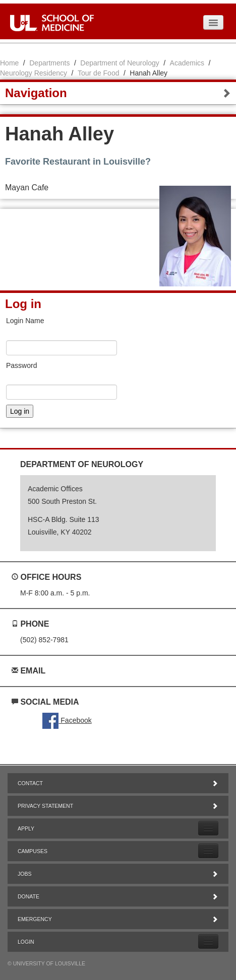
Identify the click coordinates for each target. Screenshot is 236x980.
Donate (118, 896)
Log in (23, 304)
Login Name (25, 321)
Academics (187, 63)
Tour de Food (99, 73)
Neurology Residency (34, 73)
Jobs (118, 874)
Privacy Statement (118, 806)
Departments (49, 63)
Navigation (118, 93)
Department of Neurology (120, 63)
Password (21, 365)
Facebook (67, 720)
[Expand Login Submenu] (208, 941)
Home (9, 63)
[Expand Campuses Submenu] (208, 851)
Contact (118, 783)
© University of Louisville (46, 963)
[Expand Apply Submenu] (208, 828)
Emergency (118, 919)
